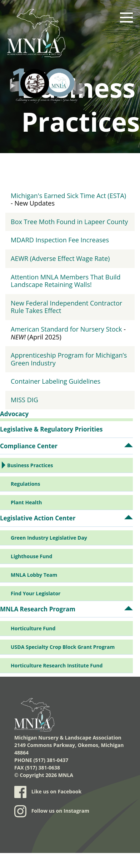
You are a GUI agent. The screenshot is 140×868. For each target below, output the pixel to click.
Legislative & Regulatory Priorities (51, 429)
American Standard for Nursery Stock (66, 329)
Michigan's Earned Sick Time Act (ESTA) (68, 196)
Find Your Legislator (36, 593)
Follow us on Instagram (52, 811)
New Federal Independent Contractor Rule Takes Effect (66, 307)
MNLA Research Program (38, 609)
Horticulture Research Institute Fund (57, 665)
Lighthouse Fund (31, 556)
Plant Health (26, 502)
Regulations (26, 484)
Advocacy (14, 414)
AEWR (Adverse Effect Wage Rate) (60, 258)
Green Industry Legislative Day (49, 538)
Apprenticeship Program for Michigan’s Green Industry (69, 359)
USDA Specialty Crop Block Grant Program (63, 647)
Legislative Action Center (38, 518)
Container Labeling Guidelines (56, 381)
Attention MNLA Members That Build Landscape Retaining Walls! (66, 281)
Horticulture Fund (33, 628)
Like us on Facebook (48, 792)
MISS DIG (24, 400)
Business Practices (30, 465)
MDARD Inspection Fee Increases (60, 240)
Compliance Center (29, 446)
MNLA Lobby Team (34, 575)
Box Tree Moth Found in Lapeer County (69, 222)
